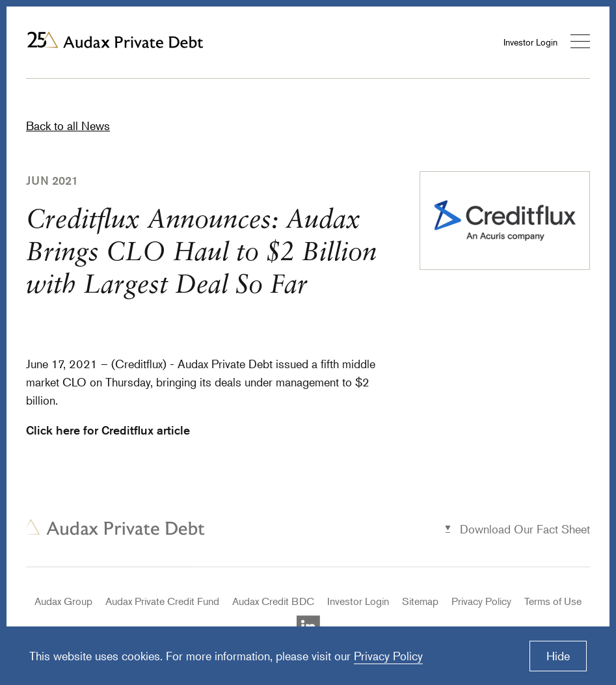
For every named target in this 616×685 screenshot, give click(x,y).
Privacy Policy (481, 601)
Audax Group (63, 601)
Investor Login (530, 42)
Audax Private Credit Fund (162, 601)
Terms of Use (553, 601)
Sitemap (420, 601)
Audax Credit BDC (273, 601)
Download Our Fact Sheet (525, 529)
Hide (558, 656)
